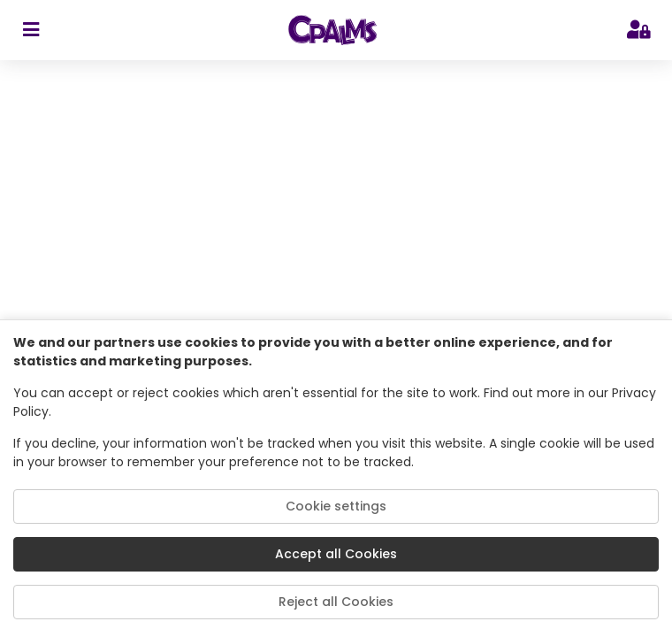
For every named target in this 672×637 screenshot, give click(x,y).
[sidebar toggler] (31, 30)
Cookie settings (336, 506)
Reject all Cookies (336, 602)
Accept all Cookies (336, 554)
